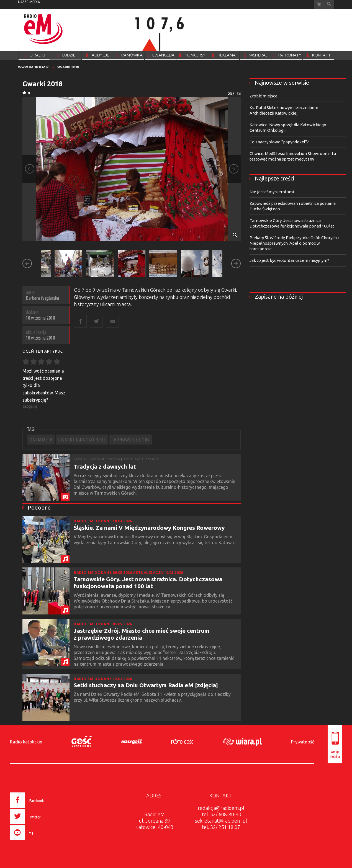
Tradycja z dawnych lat (105, 466)
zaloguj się (30, 406)
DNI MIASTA (41, 440)
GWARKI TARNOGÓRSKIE (82, 440)
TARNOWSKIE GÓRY (131, 440)
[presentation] (38, 841)
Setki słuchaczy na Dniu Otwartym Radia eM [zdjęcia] (146, 685)
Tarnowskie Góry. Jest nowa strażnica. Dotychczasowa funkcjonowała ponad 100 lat (148, 582)
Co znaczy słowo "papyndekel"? (279, 142)
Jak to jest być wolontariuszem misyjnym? (289, 260)
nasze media (29, 2)
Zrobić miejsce (264, 96)
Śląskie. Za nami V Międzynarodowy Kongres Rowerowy (149, 528)
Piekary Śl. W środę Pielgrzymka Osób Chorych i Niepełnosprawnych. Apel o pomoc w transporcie (294, 243)
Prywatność (303, 742)
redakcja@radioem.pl (221, 808)
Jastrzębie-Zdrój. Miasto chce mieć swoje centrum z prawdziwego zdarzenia (142, 634)
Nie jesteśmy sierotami (272, 192)
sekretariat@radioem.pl (221, 821)
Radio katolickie (26, 742)
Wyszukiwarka (329, 5)
